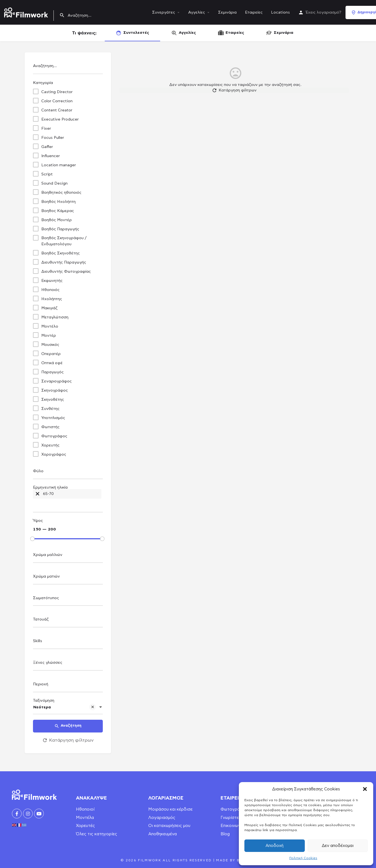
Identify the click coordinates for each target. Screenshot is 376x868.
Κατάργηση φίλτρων (68, 740)
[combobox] (68, 473)
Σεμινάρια (227, 12)
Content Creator (57, 110)
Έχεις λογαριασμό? (323, 12)
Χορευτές (85, 826)
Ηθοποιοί (85, 809)
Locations (280, 12)
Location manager (59, 165)
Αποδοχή (274, 846)
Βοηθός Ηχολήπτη (58, 202)
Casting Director (57, 92)
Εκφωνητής (52, 281)
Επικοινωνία (232, 826)
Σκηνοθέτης (53, 400)
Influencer (51, 156)
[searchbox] (67, 471)
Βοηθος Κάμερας (58, 211)
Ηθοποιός (50, 290)
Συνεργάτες (164, 12)
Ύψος (38, 521)
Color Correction (57, 101)
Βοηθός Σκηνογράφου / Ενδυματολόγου (64, 241)
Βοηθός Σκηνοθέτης (61, 253)
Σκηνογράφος (55, 390)
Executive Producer (60, 119)
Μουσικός (50, 345)
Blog (225, 834)
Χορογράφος (54, 455)
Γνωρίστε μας (234, 818)
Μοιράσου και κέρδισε (170, 809)
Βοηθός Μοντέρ (57, 220)
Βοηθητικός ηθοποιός (61, 193)
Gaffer (47, 147)
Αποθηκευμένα (163, 834)
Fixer (46, 129)
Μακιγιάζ (49, 308)
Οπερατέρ (51, 354)
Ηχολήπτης (52, 299)
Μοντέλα (85, 818)
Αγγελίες (197, 12)
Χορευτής (50, 445)
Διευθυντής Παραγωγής (64, 262)
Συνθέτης (50, 409)
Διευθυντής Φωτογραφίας (66, 272)
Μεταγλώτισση (55, 317)
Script (47, 174)
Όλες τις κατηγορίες (97, 834)
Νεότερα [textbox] (65, 708)
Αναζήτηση (68, 726)
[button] (365, 789)
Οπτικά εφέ (52, 363)
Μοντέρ (49, 336)
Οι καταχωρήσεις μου (169, 826)
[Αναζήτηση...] (68, 67)
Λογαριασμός (162, 818)
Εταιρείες (254, 12)
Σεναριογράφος (57, 381)
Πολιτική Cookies (303, 858)
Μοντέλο (50, 326)
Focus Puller (53, 138)
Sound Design (54, 183)
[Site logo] (27, 11)
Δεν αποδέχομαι (338, 846)
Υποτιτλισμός (53, 418)
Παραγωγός (53, 372)
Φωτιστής (50, 427)
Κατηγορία (43, 83)
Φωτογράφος (54, 436)
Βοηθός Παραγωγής (60, 229)
